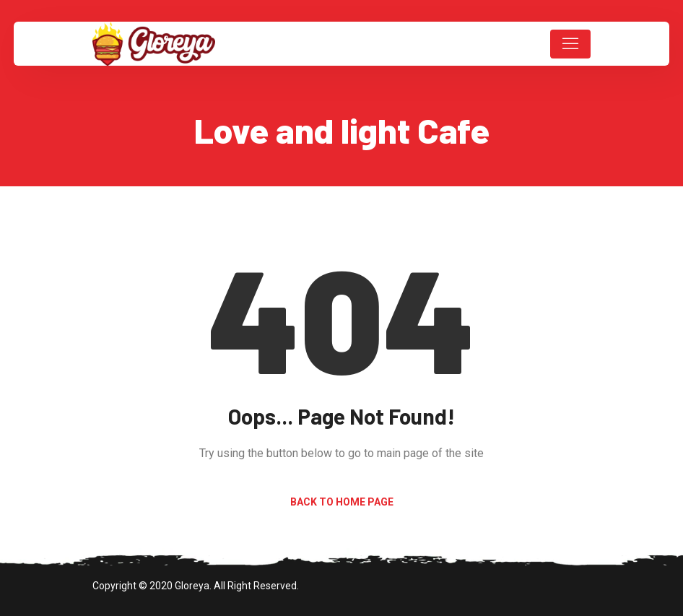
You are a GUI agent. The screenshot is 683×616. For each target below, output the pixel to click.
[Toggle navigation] (570, 44)
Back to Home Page (342, 502)
